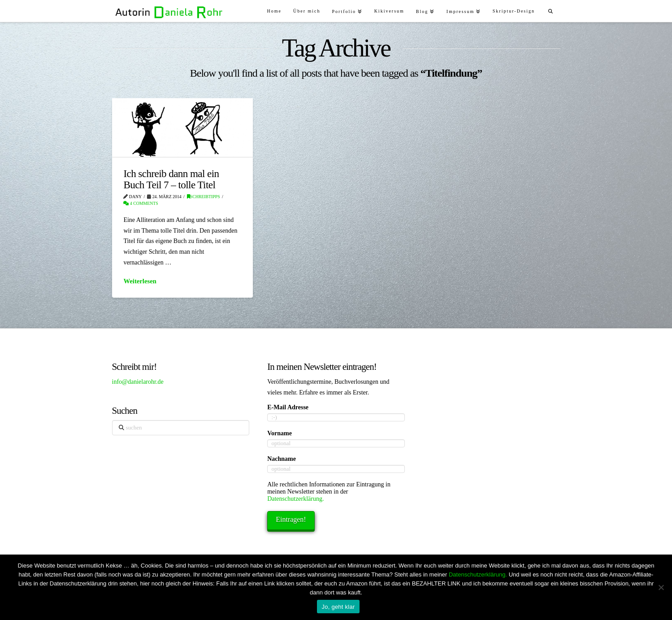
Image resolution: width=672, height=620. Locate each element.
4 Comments (141, 203)
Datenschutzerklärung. (295, 499)
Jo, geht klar (338, 607)
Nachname (282, 459)
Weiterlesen (140, 281)
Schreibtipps (204, 197)
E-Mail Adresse (288, 407)
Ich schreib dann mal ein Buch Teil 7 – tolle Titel (171, 179)
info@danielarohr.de (138, 382)
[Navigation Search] (550, 10)
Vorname (280, 433)
